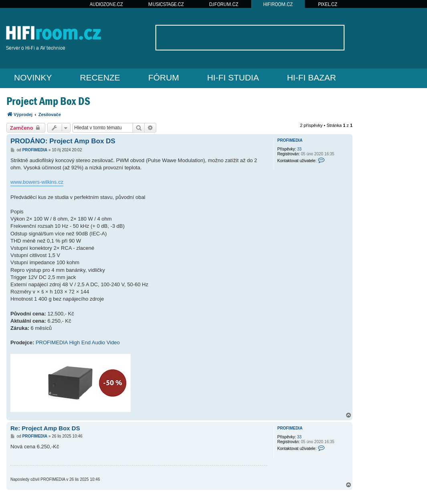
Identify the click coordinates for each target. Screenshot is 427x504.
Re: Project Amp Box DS (45, 428)
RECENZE (100, 77)
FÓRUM (164, 77)
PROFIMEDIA (290, 140)
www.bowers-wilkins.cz (37, 182)
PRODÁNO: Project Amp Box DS (63, 141)
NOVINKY (33, 77)
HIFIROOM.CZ (278, 4)
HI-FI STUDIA (233, 77)
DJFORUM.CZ (224, 4)
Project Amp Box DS (48, 101)
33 (299, 149)
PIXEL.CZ (328, 4)
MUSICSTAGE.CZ (166, 4)
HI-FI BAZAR (311, 77)
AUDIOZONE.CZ (106, 4)
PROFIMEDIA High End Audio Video (78, 342)
